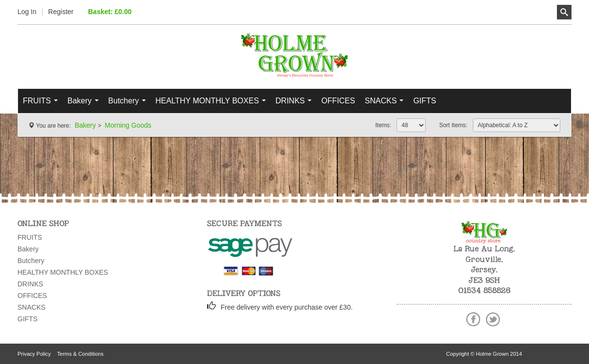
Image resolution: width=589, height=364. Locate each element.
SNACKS (387, 103)
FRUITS (43, 103)
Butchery (129, 103)
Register (61, 12)
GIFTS (424, 101)
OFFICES (338, 101)
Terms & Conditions (80, 354)
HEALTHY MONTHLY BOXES (213, 103)
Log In (27, 12)
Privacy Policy (34, 354)
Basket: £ (110, 12)
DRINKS (296, 103)
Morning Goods (128, 125)
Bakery (85, 103)
